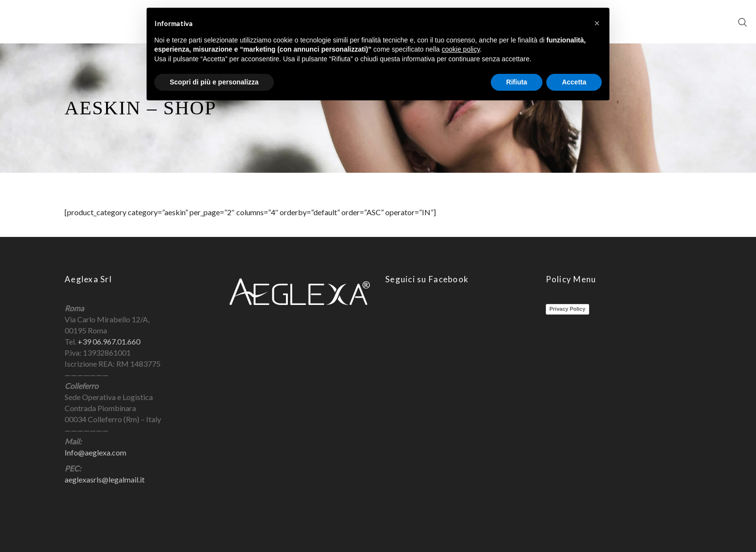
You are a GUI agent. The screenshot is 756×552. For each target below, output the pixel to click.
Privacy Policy (568, 309)
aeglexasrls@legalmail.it (105, 479)
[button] (597, 23)
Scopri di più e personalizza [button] (214, 82)
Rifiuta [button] (517, 82)
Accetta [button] (574, 82)
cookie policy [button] (461, 49)
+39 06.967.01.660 (109, 341)
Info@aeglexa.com (95, 452)
